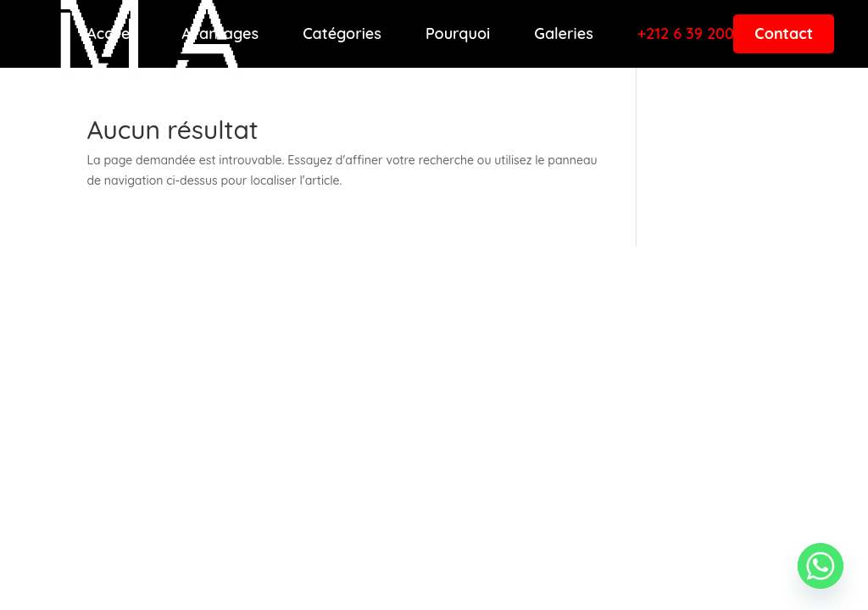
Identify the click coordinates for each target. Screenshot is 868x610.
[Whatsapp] (821, 566)
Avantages (220, 34)
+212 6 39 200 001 (700, 34)
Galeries (564, 34)
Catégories (342, 34)
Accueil (112, 34)
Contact (784, 33)
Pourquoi (458, 34)
